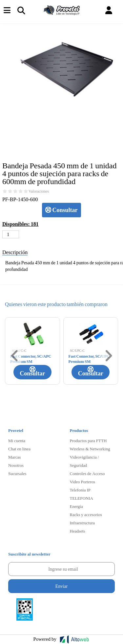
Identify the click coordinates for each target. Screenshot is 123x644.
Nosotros (16, 465)
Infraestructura (82, 523)
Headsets (78, 531)
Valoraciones (39, 191)
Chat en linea (19, 449)
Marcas (14, 457)
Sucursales (17, 473)
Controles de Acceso (87, 473)
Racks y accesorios (86, 514)
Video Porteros (82, 482)
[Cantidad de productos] (11, 234)
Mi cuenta (17, 441)
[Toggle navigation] (21, 10)
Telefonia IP (80, 490)
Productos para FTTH (88, 441)
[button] (109, 10)
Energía (76, 506)
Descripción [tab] (15, 252)
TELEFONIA (82, 498)
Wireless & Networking (90, 449)
